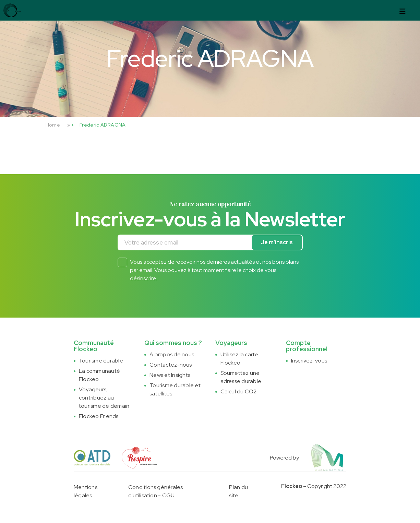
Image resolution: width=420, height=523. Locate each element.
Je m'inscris (277, 242)
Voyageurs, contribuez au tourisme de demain (104, 398)
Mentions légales (86, 491)
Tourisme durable (101, 361)
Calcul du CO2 (239, 391)
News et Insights (170, 375)
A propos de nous (172, 354)
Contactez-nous (171, 365)
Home (53, 125)
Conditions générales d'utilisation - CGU (156, 491)
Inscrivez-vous (309, 361)
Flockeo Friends (99, 416)
